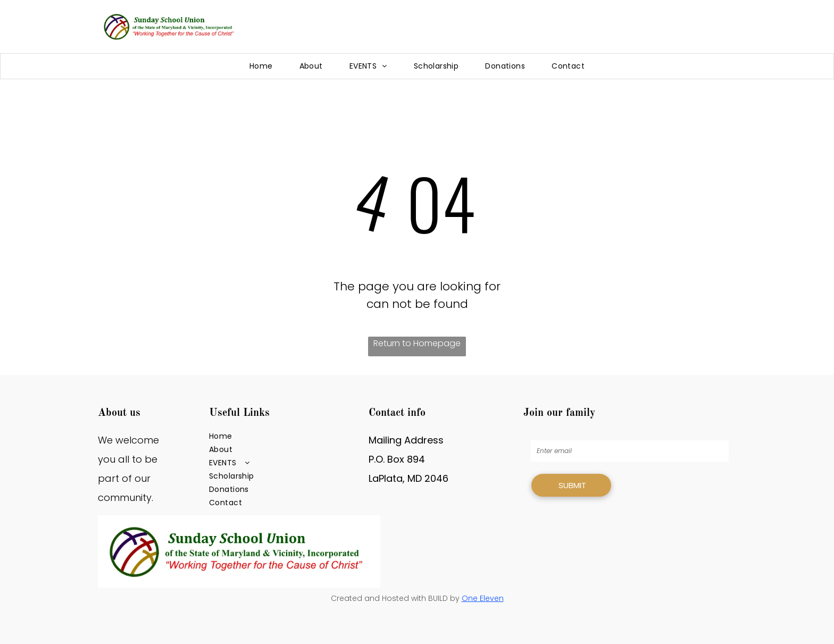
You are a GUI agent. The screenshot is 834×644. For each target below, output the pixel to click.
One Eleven (483, 598)
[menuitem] (261, 66)
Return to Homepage (417, 343)
